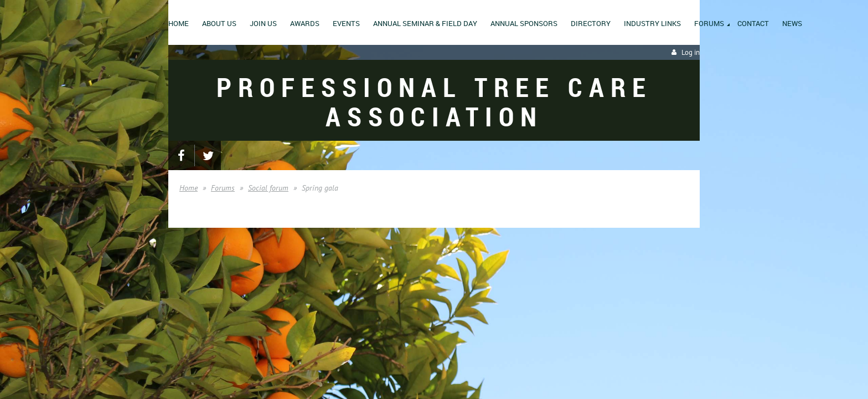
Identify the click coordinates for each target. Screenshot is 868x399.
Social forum (268, 188)
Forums (223, 188)
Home (188, 188)
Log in (691, 52)
